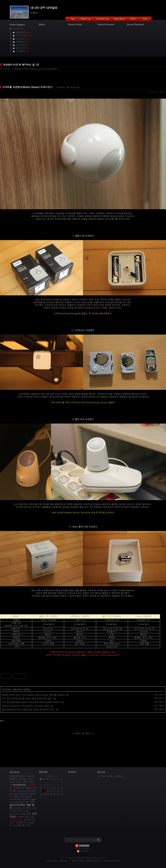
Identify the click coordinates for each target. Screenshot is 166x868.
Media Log (86, 19)
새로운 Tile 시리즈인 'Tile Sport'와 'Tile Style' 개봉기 (26, 706)
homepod (14, 794)
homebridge (15, 799)
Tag (73, 19)
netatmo (17, 808)
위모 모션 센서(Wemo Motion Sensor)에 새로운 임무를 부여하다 (31, 702)
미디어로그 (70, 858)
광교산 (22, 776)
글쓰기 (103, 858)
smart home (16, 820)
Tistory (117, 861)
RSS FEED (84, 851)
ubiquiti (28, 796)
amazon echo (26, 779)
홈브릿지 (27, 825)
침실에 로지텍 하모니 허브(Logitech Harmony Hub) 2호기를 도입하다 (33, 695)
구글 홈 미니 (21, 822)
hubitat (32, 794)
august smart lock (27, 791)
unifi (32, 817)
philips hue (23, 817)
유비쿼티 (14, 776)
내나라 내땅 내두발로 (44, 8)
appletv (24, 794)
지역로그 (80, 858)
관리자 (96, 858)
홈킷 (33, 802)
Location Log (103, 19)
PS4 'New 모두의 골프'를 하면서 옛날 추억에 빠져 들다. (27, 698)
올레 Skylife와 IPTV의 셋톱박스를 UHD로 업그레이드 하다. (28, 709)
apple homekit (17, 805)
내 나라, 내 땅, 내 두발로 (111, 776)
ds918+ (31, 776)
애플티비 (14, 779)
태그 (62, 858)
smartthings (19, 785)
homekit (17, 825)
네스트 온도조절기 (23, 809)
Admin (133, 19)
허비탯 (26, 799)
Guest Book (119, 19)
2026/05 (51, 776)
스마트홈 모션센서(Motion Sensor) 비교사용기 (35, 69)
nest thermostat (19, 812)
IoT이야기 (61, 87)
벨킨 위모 (25, 802)
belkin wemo (16, 782)
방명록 (89, 858)
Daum (99, 861)
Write (145, 19)
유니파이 (27, 808)
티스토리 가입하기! (83, 848)
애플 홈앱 (26, 814)
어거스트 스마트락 (22, 788)
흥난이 (75, 861)
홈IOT (26, 782)
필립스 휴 (19, 796)
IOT (11, 796)
